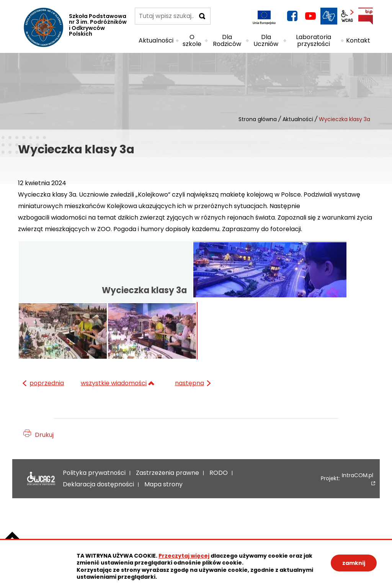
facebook (292, 16)
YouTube (310, 16)
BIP (366, 16)
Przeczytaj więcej (184, 556)
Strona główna (258, 119)
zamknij (354, 563)
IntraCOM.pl (358, 476)
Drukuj (44, 435)
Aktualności (298, 119)
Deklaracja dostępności (39, 479)
